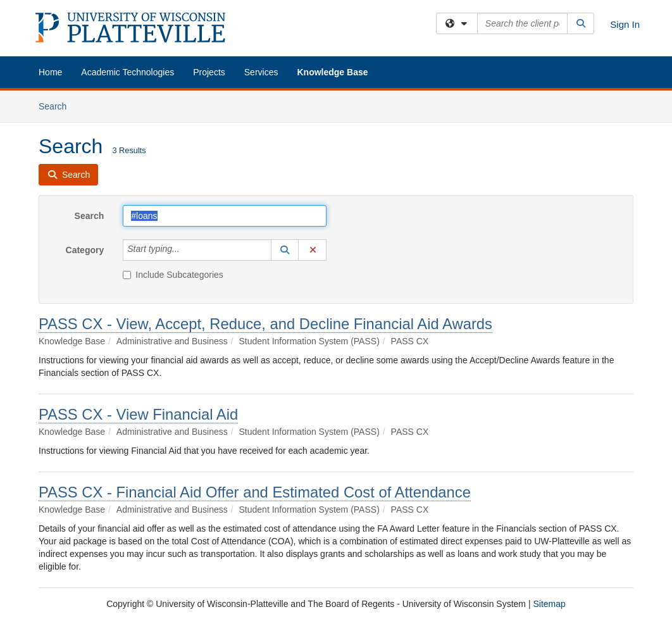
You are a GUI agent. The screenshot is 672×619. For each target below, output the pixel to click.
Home (50, 72)
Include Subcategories (173, 275)
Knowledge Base (332, 72)
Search (57, 105)
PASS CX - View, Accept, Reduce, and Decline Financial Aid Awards (265, 324)
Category (85, 250)
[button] (285, 250)
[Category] (187, 250)
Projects (209, 72)
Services (261, 72)
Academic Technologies (128, 72)
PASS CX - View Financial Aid (138, 414)
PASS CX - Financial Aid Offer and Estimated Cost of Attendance (255, 492)
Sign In (625, 24)
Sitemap (549, 604)
